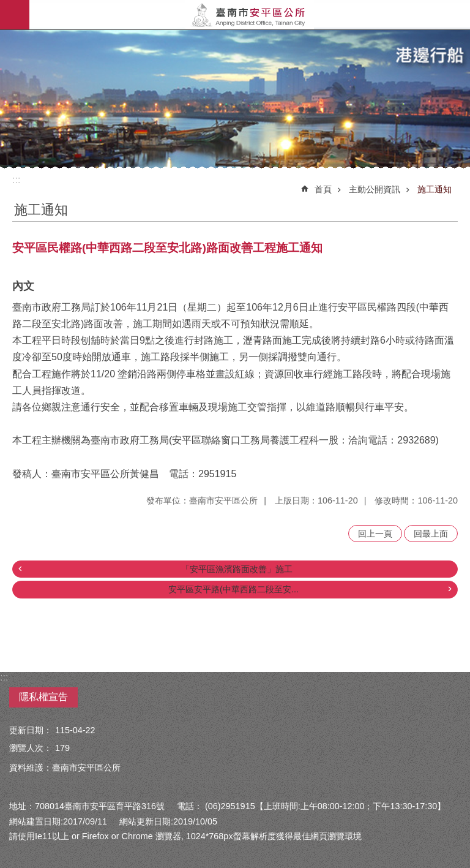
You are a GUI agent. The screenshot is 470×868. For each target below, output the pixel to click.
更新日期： (31, 730)
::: (16, 180)
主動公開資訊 (375, 189)
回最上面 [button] (431, 534)
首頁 (323, 189)
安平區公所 (250, 15)
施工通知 (435, 189)
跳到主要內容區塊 (6, 6)
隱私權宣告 (43, 697)
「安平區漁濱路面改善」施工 (237, 569)
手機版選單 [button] (15, 15)
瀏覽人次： (31, 748)
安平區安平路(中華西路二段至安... (233, 589)
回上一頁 (375, 534)
